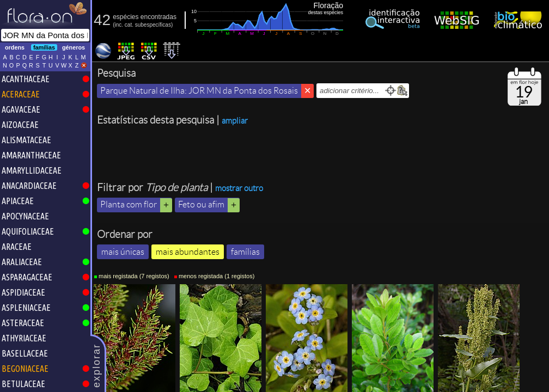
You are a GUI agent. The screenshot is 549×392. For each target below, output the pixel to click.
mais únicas (123, 252)
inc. (119, 25)
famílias (245, 252)
